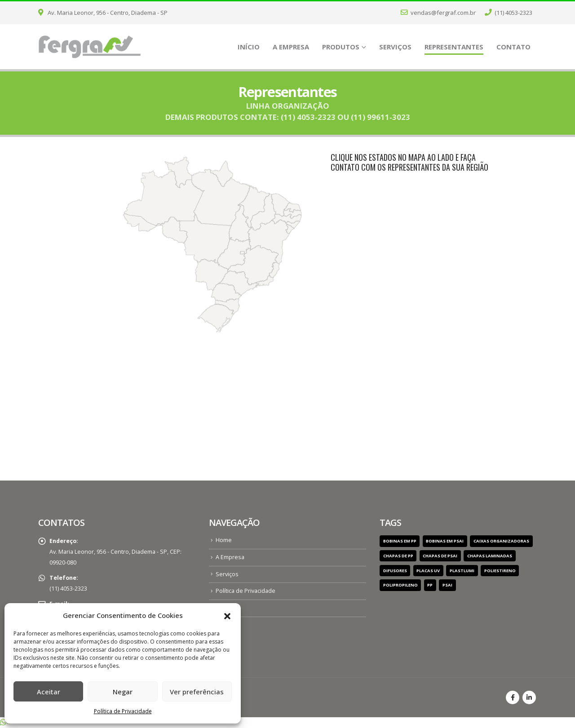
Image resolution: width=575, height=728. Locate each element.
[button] (227, 615)
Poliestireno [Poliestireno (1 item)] (500, 571)
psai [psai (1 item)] (447, 585)
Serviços (395, 47)
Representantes (454, 47)
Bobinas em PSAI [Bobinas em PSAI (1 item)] (445, 541)
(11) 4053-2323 (509, 13)
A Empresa (291, 47)
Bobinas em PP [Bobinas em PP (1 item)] (400, 541)
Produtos (341, 47)
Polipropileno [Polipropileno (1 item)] (400, 585)
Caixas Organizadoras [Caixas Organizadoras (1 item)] (501, 541)
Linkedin (529, 697)
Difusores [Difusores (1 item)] (395, 571)
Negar (123, 692)
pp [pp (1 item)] (430, 585)
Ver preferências (197, 692)
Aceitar (49, 692)
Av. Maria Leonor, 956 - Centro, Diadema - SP (103, 13)
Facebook (513, 697)
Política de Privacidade (123, 711)
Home (224, 540)
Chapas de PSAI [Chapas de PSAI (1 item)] (440, 556)
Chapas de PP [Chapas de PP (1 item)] (398, 556)
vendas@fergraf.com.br (438, 13)
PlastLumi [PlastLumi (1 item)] (462, 571)
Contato (513, 47)
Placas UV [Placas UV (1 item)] (428, 571)
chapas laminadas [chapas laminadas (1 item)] (490, 556)
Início (249, 47)
